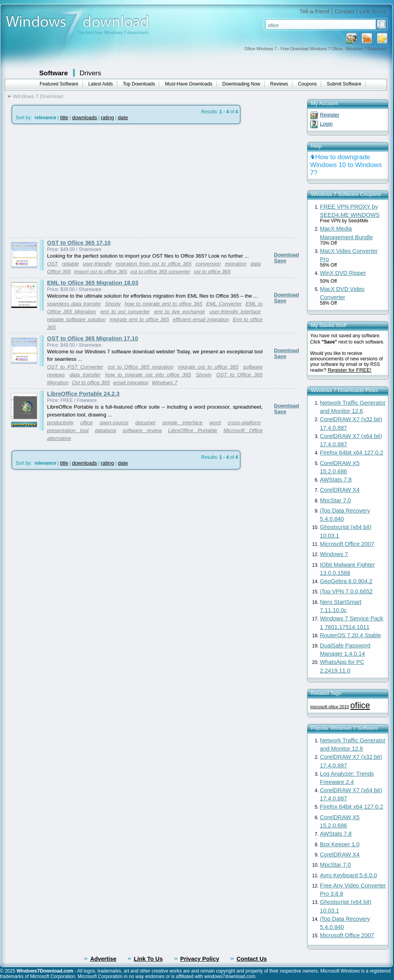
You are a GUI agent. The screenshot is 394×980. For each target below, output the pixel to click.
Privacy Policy (200, 959)
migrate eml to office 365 (139, 319)
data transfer (85, 375)
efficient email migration (201, 319)
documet (145, 423)
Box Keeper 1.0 (340, 844)
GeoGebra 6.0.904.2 (346, 581)
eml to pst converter (125, 312)
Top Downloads (139, 84)
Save (280, 261)
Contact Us (251, 959)
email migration (131, 383)
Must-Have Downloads (189, 84)
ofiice (86, 423)
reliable (70, 264)
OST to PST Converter (75, 367)
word (215, 423)
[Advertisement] (74, 181)
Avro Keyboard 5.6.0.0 (349, 875)
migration (236, 264)
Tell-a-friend (315, 11)
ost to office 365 (212, 272)
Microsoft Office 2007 (347, 544)
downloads (85, 117)
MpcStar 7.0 (335, 500)
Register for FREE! (350, 370)
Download (287, 255)
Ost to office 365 (91, 383)
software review (142, 430)
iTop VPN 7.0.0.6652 (346, 591)
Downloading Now (241, 84)
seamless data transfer (74, 304)
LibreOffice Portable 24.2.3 (83, 394)
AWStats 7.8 (336, 480)
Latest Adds (101, 84)
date (123, 117)
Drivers (90, 73)
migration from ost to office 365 (154, 264)
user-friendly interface (235, 312)
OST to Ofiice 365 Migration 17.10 (93, 338)
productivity (60, 423)
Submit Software (344, 84)
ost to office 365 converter (160, 272)
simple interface (182, 423)
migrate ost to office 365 (208, 367)
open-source (114, 423)
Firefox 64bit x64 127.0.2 (351, 453)
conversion (208, 264)
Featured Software (59, 84)
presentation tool (68, 430)
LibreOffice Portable (193, 430)
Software (54, 73)
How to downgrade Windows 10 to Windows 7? (346, 165)
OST (52, 264)
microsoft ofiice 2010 (330, 707)
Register (330, 115)
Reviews (279, 84)
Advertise (103, 959)
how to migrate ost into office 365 (148, 375)
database (106, 430)
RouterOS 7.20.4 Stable (350, 635)
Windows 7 (164, 383)
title (64, 117)
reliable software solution (76, 319)
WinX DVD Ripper (343, 273)
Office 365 (59, 272)
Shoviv (113, 304)
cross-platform (244, 423)
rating (107, 117)
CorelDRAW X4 (340, 490)
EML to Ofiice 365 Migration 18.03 (93, 283)
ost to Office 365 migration (141, 367)
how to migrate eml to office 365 (163, 304)
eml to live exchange (180, 312)
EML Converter (224, 304)
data (256, 264)
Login (326, 124)
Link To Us (373, 11)
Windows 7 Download (38, 96)
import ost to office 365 (101, 272)
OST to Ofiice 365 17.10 (79, 243)
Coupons (307, 84)
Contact (344, 11)
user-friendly (97, 264)
